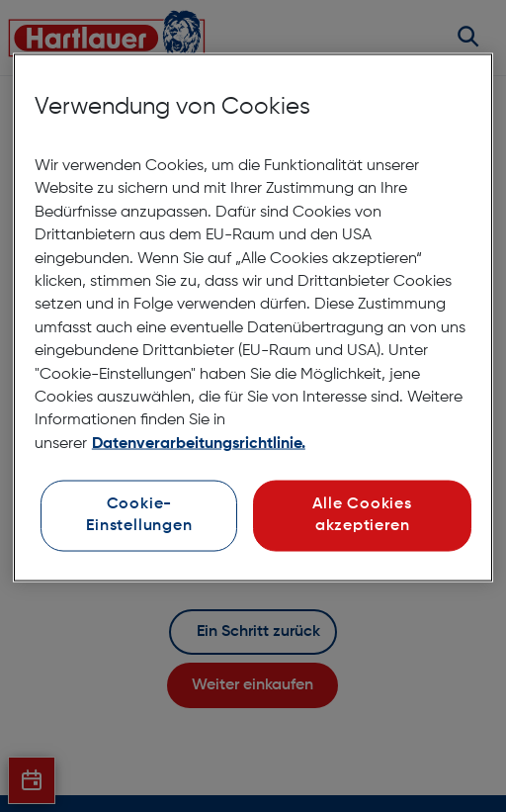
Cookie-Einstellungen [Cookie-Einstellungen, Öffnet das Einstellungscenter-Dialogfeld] (139, 515)
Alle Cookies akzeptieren (362, 515)
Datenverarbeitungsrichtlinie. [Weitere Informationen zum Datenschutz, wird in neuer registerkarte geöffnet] (199, 443)
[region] (253, 317)
